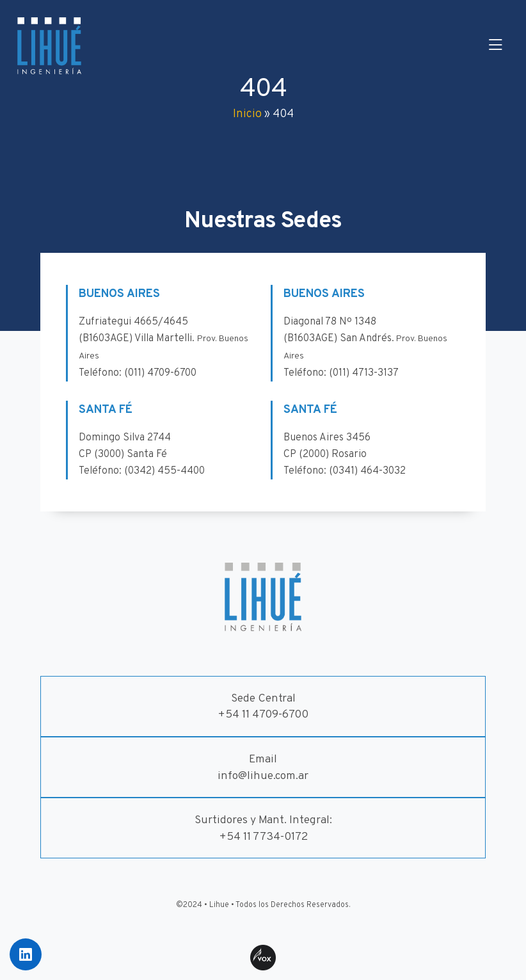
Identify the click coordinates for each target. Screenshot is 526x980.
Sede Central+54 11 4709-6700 (263, 707)
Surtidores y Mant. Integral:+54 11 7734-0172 (263, 829)
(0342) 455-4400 (164, 471)
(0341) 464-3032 (367, 471)
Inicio (247, 114)
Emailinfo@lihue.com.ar (263, 768)
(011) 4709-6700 (160, 373)
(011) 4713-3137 (364, 373)
